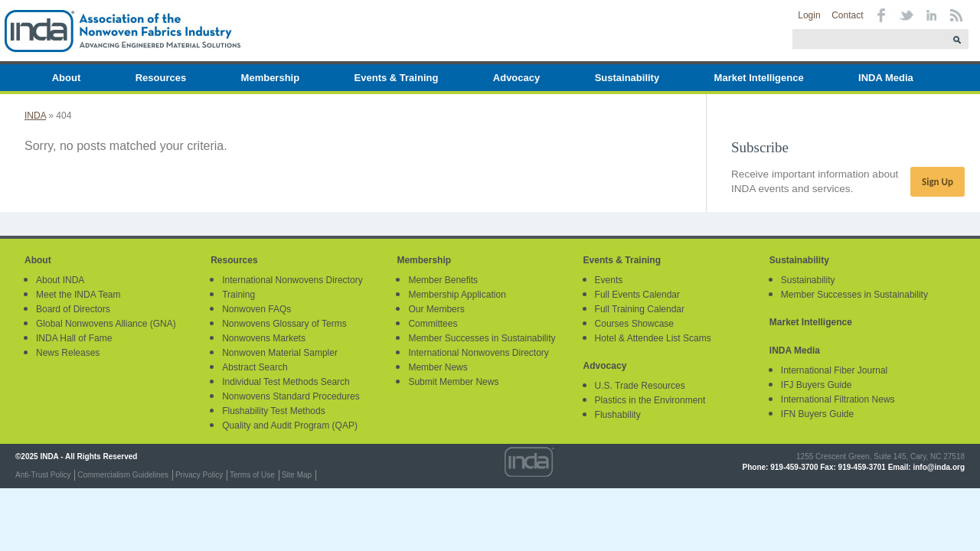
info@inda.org (939, 467)
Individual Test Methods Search (286, 382)
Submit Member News (453, 382)
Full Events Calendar (637, 295)
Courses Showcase (634, 324)
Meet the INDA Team (78, 295)
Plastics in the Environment (650, 400)
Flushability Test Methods (274, 411)
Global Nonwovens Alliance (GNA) (106, 324)
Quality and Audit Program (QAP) (290, 425)
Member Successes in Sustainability (482, 338)
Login (809, 15)
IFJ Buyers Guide (817, 385)
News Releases (68, 353)
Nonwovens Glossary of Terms (284, 324)
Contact (847, 15)
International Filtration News (838, 399)
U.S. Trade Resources (640, 386)
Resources (161, 78)
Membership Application (457, 295)
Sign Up (938, 182)
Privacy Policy (199, 475)
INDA (35, 116)
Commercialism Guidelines (123, 475)
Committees (433, 324)
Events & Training (397, 78)
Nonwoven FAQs (256, 309)
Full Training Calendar (640, 309)
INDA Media (886, 78)
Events (609, 280)
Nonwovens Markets (264, 338)
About (67, 78)
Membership (271, 78)
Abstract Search (255, 367)
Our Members (436, 309)
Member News (438, 367)
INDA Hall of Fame (74, 338)
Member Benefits (443, 280)
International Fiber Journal (834, 370)
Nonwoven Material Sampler (280, 353)
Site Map (297, 475)
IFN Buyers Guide (817, 414)
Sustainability (627, 78)
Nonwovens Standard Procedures (291, 396)
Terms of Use (252, 475)
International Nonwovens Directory (292, 280)
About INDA (60, 280)
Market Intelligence (759, 78)
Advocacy (516, 78)
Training (238, 295)
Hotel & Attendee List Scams (653, 338)
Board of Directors (73, 309)
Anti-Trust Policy (43, 475)
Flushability (618, 415)
